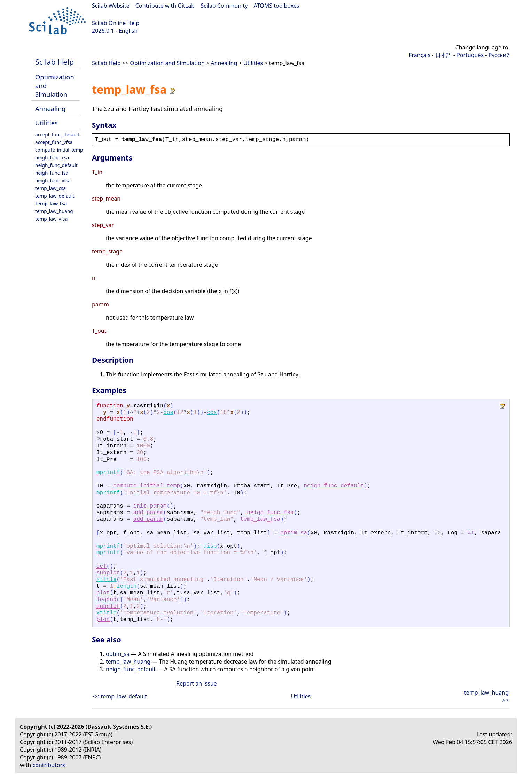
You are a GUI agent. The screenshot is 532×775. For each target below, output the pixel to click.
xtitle (107, 580)
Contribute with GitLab (165, 6)
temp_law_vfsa (51, 219)
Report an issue (196, 683)
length (127, 586)
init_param (150, 506)
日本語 (444, 55)
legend (107, 600)
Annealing (50, 108)
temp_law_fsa (51, 203)
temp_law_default (55, 196)
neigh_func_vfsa (53, 181)
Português (470, 55)
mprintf (108, 473)
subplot (108, 573)
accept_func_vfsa (54, 142)
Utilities (46, 123)
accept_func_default (57, 135)
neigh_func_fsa (52, 173)
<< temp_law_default (120, 696)
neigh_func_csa (52, 158)
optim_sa (294, 533)
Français (420, 55)
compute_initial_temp (59, 150)
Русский (499, 55)
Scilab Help (54, 62)
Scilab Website (111, 6)
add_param (148, 513)
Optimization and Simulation (167, 63)
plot (103, 593)
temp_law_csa (50, 188)
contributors (49, 765)
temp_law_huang (54, 211)
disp (210, 546)
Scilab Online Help (116, 23)
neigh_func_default (56, 165)
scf (101, 566)
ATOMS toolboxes (277, 6)
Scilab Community (224, 6)
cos (168, 413)
